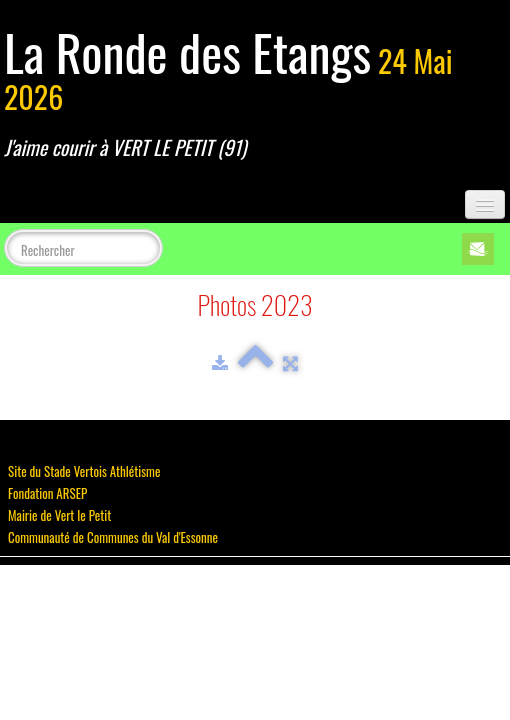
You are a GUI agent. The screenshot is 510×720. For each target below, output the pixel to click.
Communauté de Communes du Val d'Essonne (113, 537)
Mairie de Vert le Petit (59, 515)
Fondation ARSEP (47, 493)
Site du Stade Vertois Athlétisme (84, 471)
